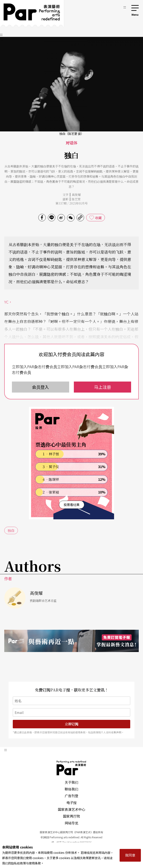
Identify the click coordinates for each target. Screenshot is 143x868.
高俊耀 (76, 195)
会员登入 (40, 387)
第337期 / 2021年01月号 (72, 203)
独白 (11, 530)
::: (125, 7)
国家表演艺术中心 (71, 809)
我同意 (130, 855)
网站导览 (71, 823)
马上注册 (103, 387)
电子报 (71, 803)
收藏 (98, 218)
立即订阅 (71, 724)
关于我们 (71, 782)
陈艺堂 (76, 199)
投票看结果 (72, 505)
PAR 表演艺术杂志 (71, 768)
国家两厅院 (71, 816)
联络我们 (71, 789)
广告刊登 (71, 796)
